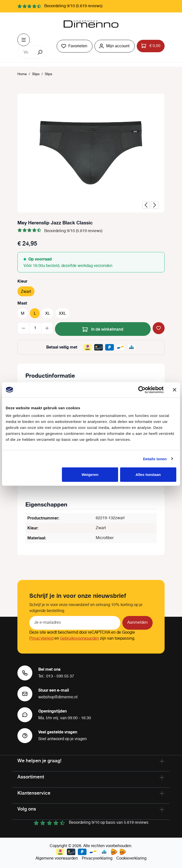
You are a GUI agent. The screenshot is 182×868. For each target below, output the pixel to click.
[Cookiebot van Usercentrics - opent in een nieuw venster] (142, 390)
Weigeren (90, 475)
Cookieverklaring (131, 858)
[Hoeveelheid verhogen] (47, 328)
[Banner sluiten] (175, 390)
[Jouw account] (115, 46)
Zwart (26, 292)
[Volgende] (155, 205)
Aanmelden (137, 623)
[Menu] (24, 40)
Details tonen (155, 459)
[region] (91, 153)
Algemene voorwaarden (57, 858)
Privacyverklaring (97, 858)
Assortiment (31, 777)
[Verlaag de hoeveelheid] (23, 328)
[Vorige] (146, 205)
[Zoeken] (40, 52)
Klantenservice (34, 793)
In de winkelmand (103, 329)
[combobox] (26, 52)
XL (48, 314)
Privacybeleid (41, 638)
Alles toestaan (148, 475)
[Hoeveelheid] (35, 328)
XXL (63, 314)
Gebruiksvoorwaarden (79, 638)
